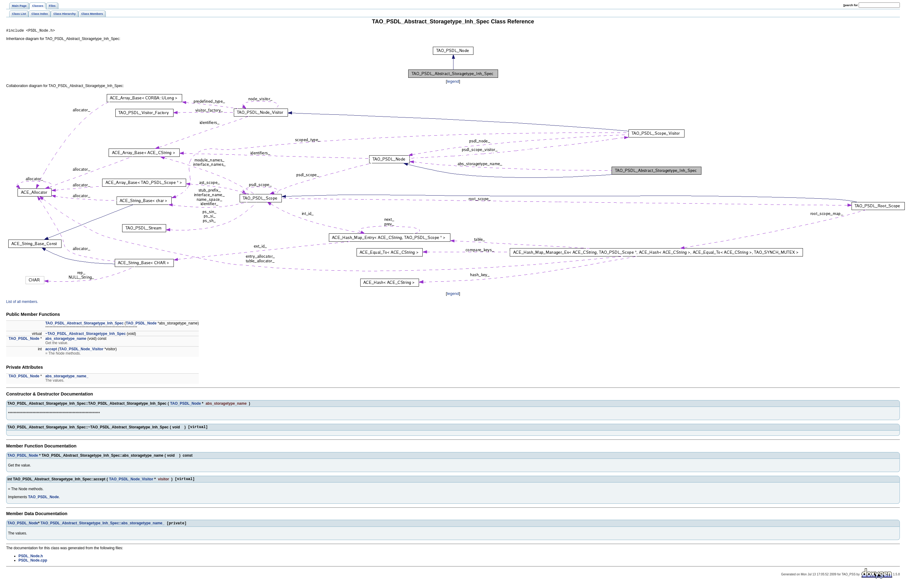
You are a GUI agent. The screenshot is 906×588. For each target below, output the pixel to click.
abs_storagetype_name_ (67, 377)
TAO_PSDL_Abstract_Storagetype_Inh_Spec (84, 324)
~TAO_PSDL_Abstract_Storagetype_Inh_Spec (86, 335)
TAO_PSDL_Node (141, 324)
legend (453, 82)
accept (51, 350)
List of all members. (22, 303)
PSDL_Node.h (31, 559)
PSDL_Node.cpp (33, 564)
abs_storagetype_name (66, 340)
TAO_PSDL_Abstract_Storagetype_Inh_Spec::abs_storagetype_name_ (103, 526)
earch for (850, 5)
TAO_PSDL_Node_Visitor (82, 350)
